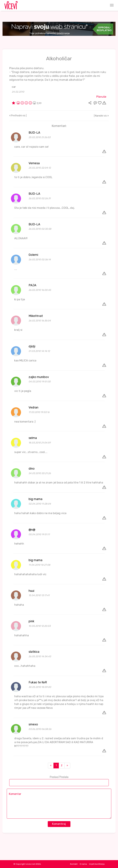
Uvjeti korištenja (97, 864)
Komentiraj (59, 824)
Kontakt (74, 864)
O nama (83, 864)
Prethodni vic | (18, 116)
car (14, 87)
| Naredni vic (101, 116)
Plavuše (101, 97)
